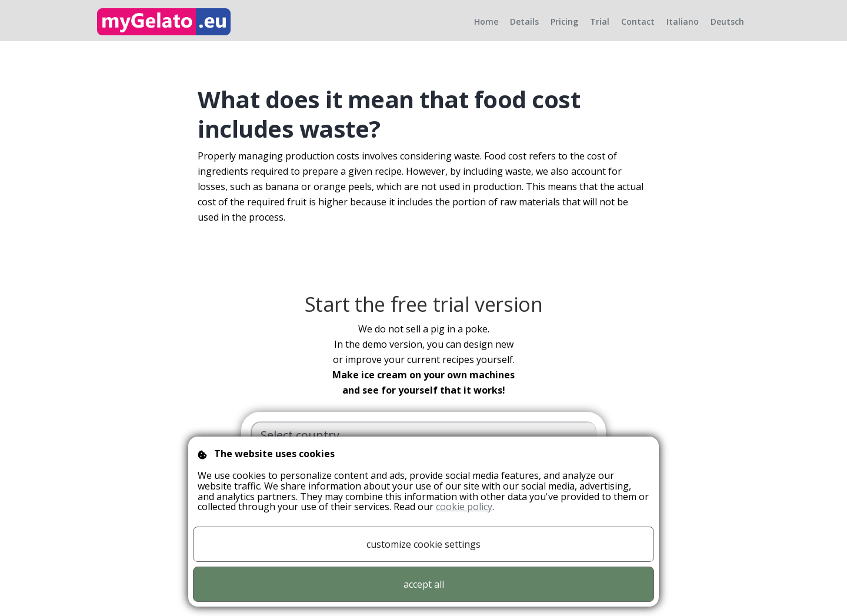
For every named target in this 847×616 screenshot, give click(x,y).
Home (486, 31)
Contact (638, 31)
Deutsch (727, 31)
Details (524, 31)
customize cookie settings (423, 544)
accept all (424, 584)
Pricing (564, 31)
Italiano (683, 31)
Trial (600, 31)
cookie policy (464, 507)
